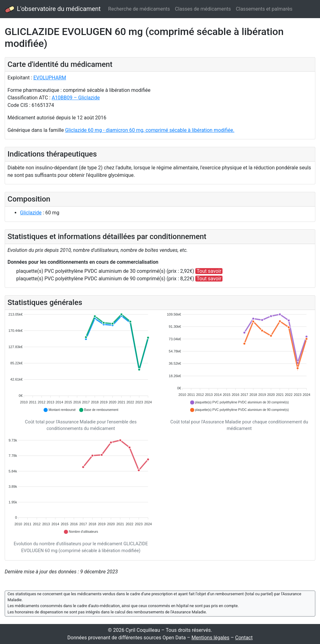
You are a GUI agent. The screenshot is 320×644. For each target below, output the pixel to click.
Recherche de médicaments (139, 9)
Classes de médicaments (203, 9)
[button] (59, 410)
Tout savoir (209, 271)
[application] (81, 363)
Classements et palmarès (264, 9)
